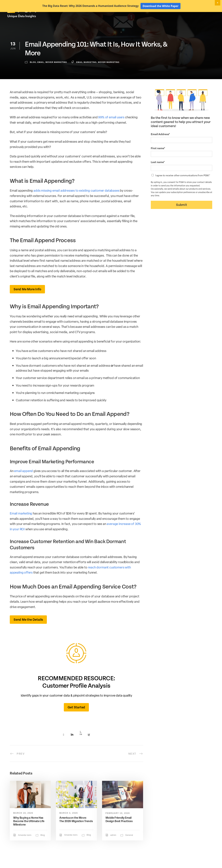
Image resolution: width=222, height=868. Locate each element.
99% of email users (111, 129)
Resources (189, 22)
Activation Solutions (166, 22)
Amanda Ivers (25, 847)
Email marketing (21, 525)
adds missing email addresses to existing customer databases (76, 202)
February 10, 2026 (118, 825)
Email (41, 74)
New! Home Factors (174, 16)
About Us (206, 22)
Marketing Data (120, 22)
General (129, 847)
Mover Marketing (56, 74)
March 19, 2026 (23, 825)
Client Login (205, 16)
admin (113, 847)
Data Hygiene (142, 22)
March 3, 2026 (69, 825)
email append (23, 483)
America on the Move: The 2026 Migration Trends (76, 831)
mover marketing (109, 74)
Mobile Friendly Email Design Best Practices (119, 831)
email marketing (86, 74)
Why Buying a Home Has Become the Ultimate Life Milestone (29, 833)
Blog (33, 74)
